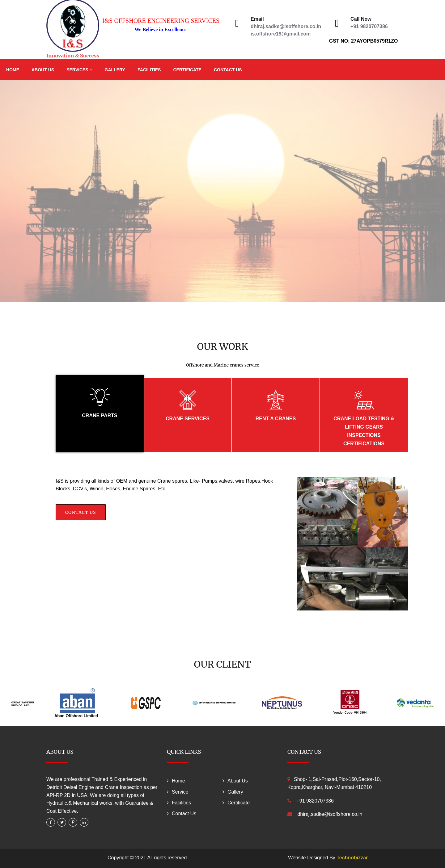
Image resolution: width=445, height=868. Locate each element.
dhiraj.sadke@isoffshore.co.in (286, 26)
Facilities (149, 70)
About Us (43, 70)
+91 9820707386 (369, 26)
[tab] (100, 414)
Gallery (115, 70)
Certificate (187, 70)
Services (79, 70)
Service (180, 792)
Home (13, 70)
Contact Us (228, 70)
